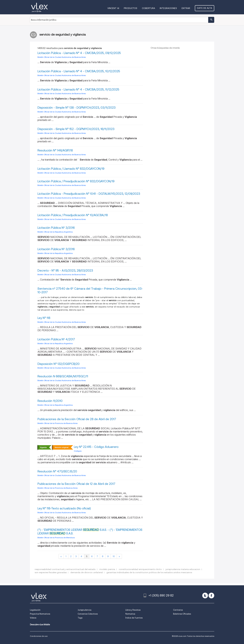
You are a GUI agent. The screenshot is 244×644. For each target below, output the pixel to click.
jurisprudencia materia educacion (183, 569)
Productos (131, 8)
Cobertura (148, 8)
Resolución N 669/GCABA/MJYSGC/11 (63, 376)
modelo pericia (107, 569)
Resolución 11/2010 (50, 401)
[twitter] (205, 596)
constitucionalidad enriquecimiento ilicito (140, 569)
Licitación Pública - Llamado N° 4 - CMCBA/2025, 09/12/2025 (79, 53)
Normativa (130, 614)
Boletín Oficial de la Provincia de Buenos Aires (57, 423)
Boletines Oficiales (182, 614)
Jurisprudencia (85, 610)
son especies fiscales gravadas (51, 572)
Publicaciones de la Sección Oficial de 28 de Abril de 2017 (77, 419)
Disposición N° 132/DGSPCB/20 (59, 364)
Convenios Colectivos (88, 614)
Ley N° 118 (44, 318)
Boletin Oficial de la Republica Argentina (55, 232)
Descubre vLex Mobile (40, 625)
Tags (80, 618)
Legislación (35, 610)
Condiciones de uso (39, 636)
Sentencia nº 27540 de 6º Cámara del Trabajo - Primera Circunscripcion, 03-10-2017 (90, 290)
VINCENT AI (113, 8)
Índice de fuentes (134, 618)
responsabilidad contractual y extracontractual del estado (65, 569)
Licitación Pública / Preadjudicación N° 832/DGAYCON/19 (76, 181)
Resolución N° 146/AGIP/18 (55, 150)
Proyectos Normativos (40, 614)
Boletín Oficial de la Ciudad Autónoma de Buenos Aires (62, 57)
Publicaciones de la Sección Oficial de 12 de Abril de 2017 (76, 484)
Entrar (186, 8)
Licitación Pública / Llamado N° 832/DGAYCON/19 (71, 169)
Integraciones (168, 8)
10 (114, 556)
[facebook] (211, 596)
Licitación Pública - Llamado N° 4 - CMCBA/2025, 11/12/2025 (78, 89)
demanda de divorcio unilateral (87, 572)
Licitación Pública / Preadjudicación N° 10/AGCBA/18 (73, 215)
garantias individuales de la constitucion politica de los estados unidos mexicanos (149, 572)
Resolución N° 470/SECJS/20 (57, 471)
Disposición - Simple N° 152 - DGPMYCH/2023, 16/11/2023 (76, 129)
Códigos (78, 451)
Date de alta (205, 8)
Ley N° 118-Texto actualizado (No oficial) (64, 508)
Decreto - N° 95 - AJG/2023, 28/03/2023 (65, 271)
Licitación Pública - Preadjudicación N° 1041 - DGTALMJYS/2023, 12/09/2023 (89, 194)
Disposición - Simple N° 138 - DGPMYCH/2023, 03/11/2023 (76, 108)
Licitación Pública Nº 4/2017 (56, 339)
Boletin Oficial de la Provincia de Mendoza (56, 538)
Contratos (178, 610)
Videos (33, 618)
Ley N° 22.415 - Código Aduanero (96, 447)
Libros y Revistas (133, 610)
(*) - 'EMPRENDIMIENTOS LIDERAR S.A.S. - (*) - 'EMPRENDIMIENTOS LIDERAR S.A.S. (90, 532)
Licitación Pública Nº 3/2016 (56, 228)
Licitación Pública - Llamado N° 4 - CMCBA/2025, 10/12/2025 (79, 71)
